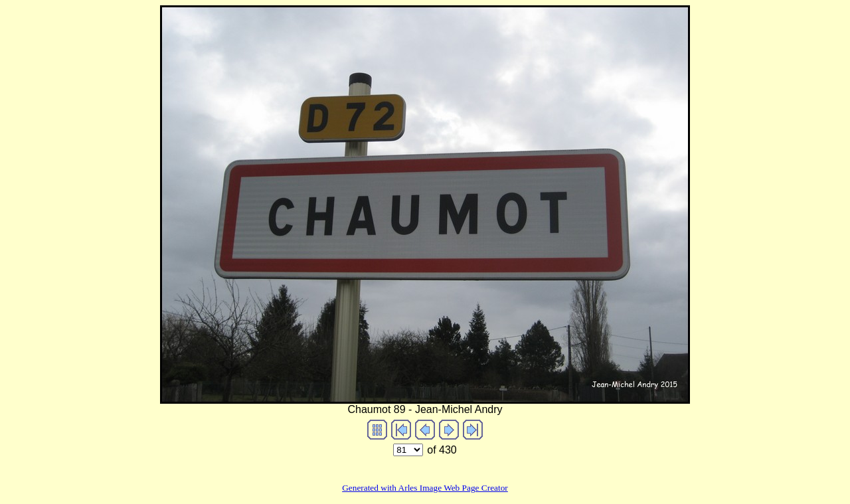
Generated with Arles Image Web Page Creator (425, 488)
